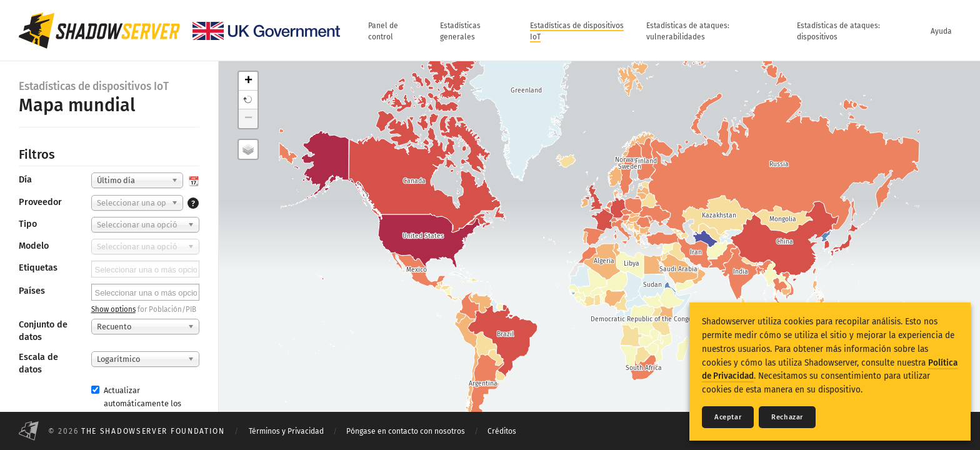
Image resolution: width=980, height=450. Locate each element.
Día (25, 180)
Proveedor (40, 202)
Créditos (502, 431)
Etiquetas (38, 268)
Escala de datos (38, 363)
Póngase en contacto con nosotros (406, 431)
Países (32, 291)
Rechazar (787, 417)
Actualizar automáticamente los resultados (136, 403)
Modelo (34, 246)
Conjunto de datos (43, 331)
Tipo (28, 224)
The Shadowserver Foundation (153, 431)
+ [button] (248, 81)
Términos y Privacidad (286, 431)
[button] (248, 100)
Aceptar (728, 417)
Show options (113, 309)
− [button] (248, 119)
